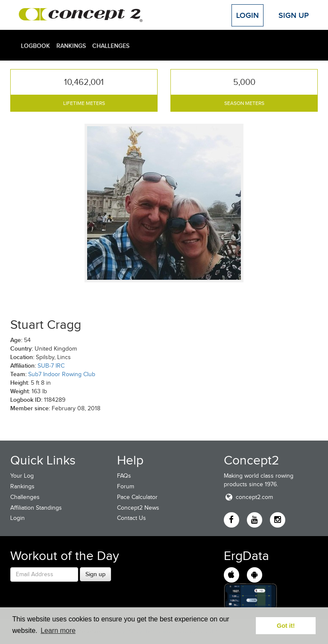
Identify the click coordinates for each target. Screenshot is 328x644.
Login (247, 15)
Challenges (111, 46)
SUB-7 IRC (51, 366)
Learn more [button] (58, 631)
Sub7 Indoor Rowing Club (62, 374)
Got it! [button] (286, 626)
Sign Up (294, 15)
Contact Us (132, 518)
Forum (126, 486)
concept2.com (248, 497)
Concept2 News (138, 508)
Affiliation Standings (36, 508)
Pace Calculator (137, 497)
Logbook (35, 46)
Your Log (22, 476)
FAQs (124, 476)
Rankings (71, 46)
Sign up (95, 574)
